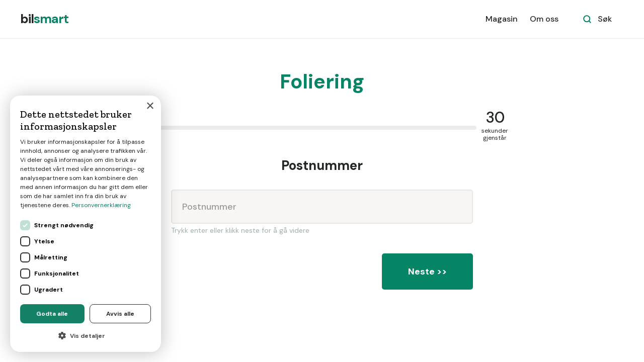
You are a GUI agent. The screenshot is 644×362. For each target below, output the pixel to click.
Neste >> (427, 271)
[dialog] (86, 224)
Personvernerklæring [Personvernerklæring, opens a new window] (101, 205)
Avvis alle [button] (120, 314)
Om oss (544, 19)
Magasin (502, 19)
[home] (44, 19)
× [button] (150, 106)
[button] (86, 336)
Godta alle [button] (52, 314)
